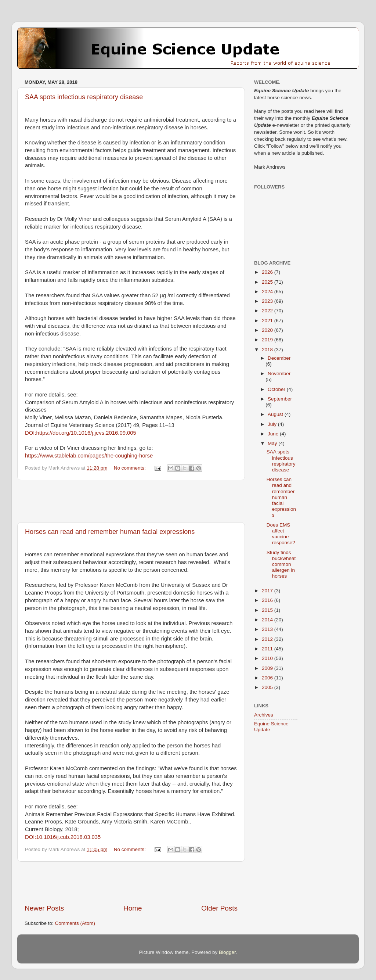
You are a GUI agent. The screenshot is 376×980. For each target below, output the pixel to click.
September (280, 399)
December (279, 358)
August (276, 414)
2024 (268, 292)
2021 (268, 321)
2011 (268, 649)
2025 (268, 282)
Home (133, 908)
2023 (268, 301)
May (273, 443)
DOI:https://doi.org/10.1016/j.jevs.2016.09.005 (81, 433)
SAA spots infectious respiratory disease (84, 97)
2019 (268, 340)
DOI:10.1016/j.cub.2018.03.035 (63, 837)
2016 (268, 600)
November (279, 374)
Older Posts (219, 908)
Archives (264, 715)
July (273, 424)
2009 (268, 668)
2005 (268, 687)
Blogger (227, 952)
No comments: (131, 468)
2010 (268, 658)
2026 (268, 272)
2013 (268, 629)
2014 (268, 620)
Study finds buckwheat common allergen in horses (281, 564)
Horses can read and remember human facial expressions (110, 532)
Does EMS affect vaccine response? (281, 534)
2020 (268, 330)
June (274, 434)
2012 (268, 639)
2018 (268, 350)
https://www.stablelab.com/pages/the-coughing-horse (89, 456)
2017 (268, 591)
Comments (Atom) (75, 923)
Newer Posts (44, 908)
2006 (268, 678)
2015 (268, 610)
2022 (268, 311)
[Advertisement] (131, 501)
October (277, 389)
